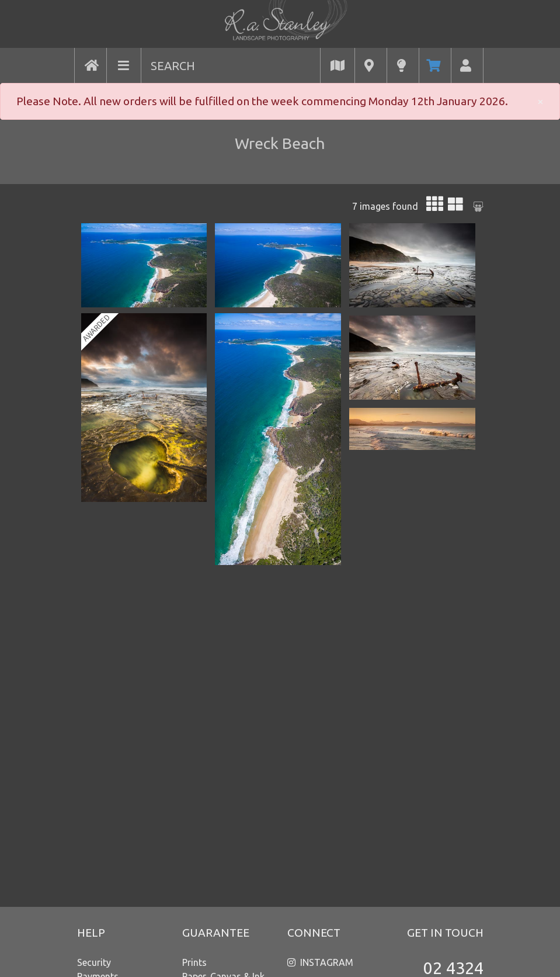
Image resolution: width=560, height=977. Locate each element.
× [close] (540, 101)
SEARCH (173, 66)
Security (94, 962)
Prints (194, 962)
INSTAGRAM (327, 962)
